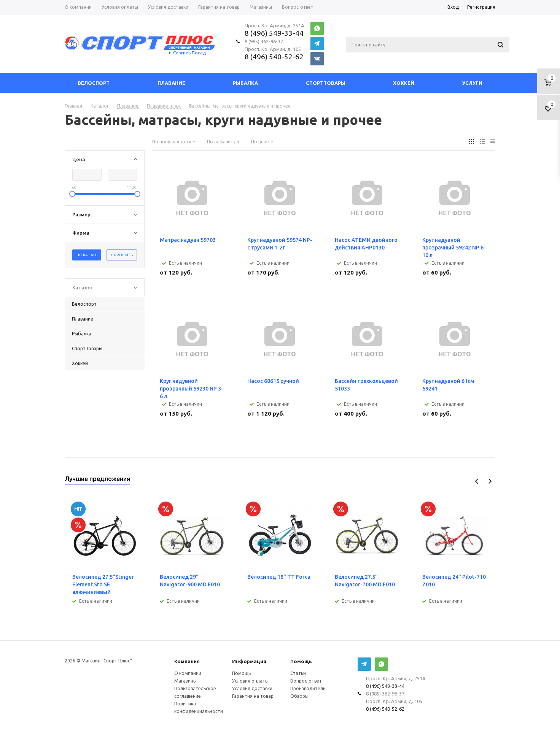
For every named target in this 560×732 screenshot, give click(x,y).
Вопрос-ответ (306, 681)
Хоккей (404, 83)
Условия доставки (252, 688)
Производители (308, 688)
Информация (249, 661)
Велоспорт (94, 83)
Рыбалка (245, 83)
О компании (188, 673)
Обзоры (299, 696)
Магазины (185, 681)
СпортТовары (326, 83)
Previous (477, 481)
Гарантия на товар (253, 696)
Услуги (472, 83)
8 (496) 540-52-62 (274, 57)
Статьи (298, 673)
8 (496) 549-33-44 (274, 33)
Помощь (301, 661)
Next (490, 481)
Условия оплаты (250, 681)
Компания (187, 661)
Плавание (171, 83)
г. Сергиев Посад (187, 53)
